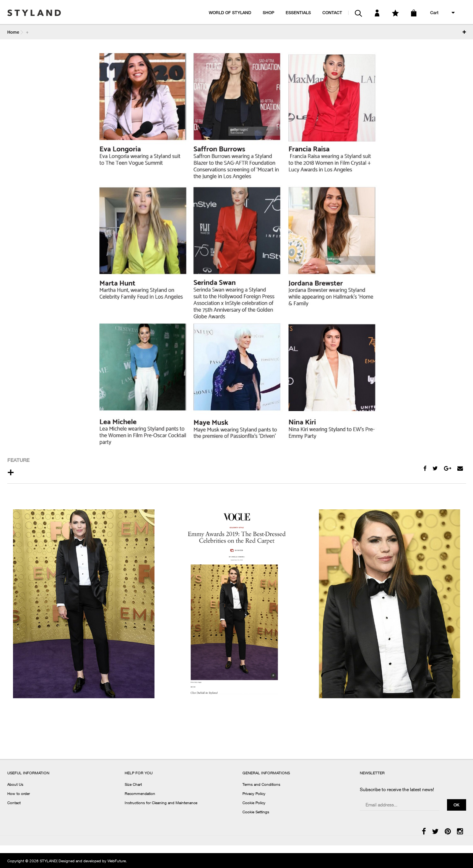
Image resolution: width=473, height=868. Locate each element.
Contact (14, 803)
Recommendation (140, 794)
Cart (434, 12)
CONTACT (332, 12)
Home (13, 32)
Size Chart (133, 785)
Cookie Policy (254, 803)
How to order (19, 794)
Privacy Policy (254, 794)
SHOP (268, 12)
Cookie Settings (256, 813)
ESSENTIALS (298, 12)
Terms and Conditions (261, 785)
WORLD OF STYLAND (230, 12)
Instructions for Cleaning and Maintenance (161, 803)
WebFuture (117, 861)
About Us (15, 785)
